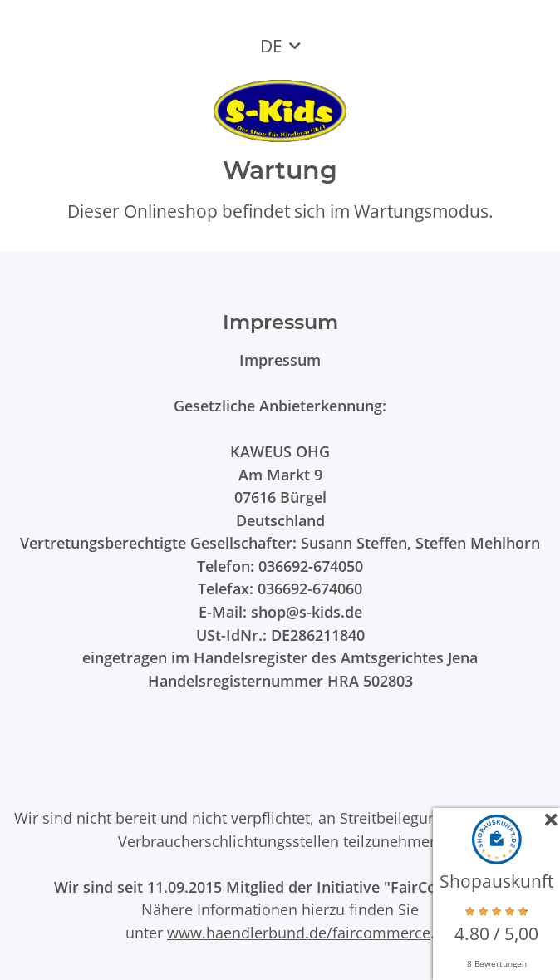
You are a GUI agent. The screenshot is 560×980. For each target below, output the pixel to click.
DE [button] (271, 46)
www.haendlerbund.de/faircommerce (299, 932)
